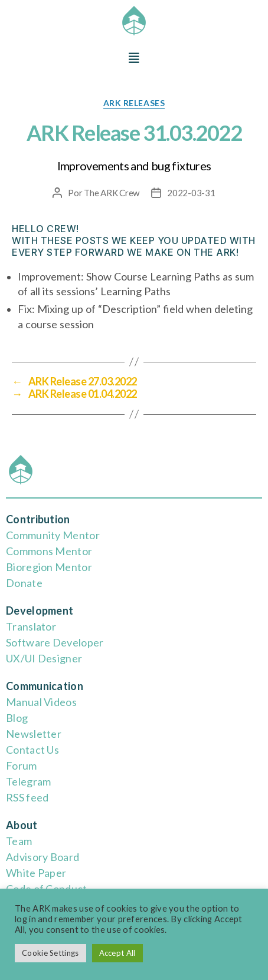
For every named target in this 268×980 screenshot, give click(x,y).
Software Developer (55, 642)
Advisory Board (43, 857)
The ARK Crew (112, 193)
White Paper (36, 873)
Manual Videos (41, 702)
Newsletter (34, 734)
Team (19, 841)
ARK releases (134, 103)
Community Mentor (53, 535)
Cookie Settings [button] (50, 953)
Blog (17, 718)
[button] (134, 58)
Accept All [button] (117, 953)
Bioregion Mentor (49, 567)
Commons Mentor (49, 551)
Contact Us (32, 750)
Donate (24, 583)
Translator (31, 626)
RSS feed (27, 797)
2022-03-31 (191, 193)
